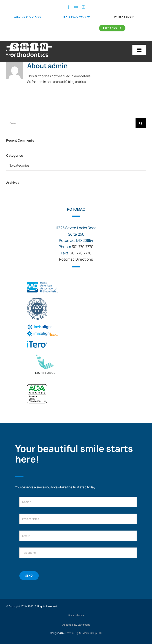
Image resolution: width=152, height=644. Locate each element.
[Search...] (71, 123)
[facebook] (69, 7)
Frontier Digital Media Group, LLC (84, 633)
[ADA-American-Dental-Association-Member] (37, 386)
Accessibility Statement (76, 625)
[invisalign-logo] (42, 326)
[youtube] (76, 7)
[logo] (45, 353)
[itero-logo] (37, 342)
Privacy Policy (76, 615)
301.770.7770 (83, 247)
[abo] (37, 299)
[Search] (141, 123)
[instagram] (83, 7)
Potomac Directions (76, 259)
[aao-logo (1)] (42, 284)
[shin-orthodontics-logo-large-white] (29, 43)
